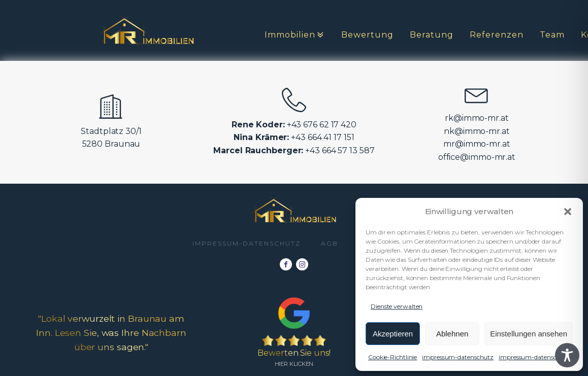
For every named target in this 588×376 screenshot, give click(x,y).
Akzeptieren (393, 334)
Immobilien (295, 35)
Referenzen (497, 35)
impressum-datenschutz (458, 357)
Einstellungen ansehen (529, 334)
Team (552, 35)
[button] (568, 212)
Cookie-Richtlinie (393, 357)
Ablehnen (452, 334)
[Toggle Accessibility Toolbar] (567, 355)
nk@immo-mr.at (477, 131)
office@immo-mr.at (477, 157)
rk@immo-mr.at (477, 118)
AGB (330, 243)
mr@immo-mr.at (477, 144)
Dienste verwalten (397, 306)
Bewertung (367, 35)
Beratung (432, 35)
